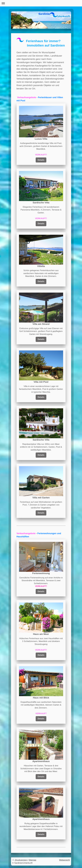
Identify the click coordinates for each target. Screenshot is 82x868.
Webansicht (64, 860)
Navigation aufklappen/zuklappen (41, 3)
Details (41, 160)
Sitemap (32, 860)
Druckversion (20, 860)
